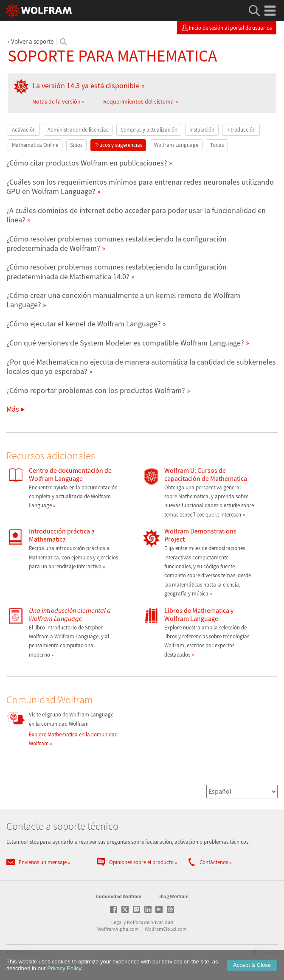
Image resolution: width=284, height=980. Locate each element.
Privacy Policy (64, 968)
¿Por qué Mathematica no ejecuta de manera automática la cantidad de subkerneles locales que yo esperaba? (141, 366)
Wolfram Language (176, 145)
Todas (217, 145)
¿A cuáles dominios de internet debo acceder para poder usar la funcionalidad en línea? (136, 215)
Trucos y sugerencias (118, 145)
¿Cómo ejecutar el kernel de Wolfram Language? (84, 324)
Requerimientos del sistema (138, 101)
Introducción (241, 130)
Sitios (76, 145)
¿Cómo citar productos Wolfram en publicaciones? (87, 163)
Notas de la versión (56, 101)
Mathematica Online (35, 145)
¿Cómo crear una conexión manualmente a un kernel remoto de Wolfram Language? (123, 300)
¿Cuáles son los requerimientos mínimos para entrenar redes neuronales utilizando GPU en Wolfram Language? (140, 187)
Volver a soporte (32, 41)
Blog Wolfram (174, 896)
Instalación (202, 130)
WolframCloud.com (166, 929)
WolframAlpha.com (118, 929)
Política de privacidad (150, 922)
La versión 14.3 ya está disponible (86, 86)
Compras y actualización (149, 130)
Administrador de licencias (78, 130)
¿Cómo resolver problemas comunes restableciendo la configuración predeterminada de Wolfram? (117, 243)
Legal (117, 922)
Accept (252, 965)
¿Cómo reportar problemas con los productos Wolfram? (96, 390)
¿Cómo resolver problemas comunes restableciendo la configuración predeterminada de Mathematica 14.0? (117, 271)
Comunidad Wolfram (119, 896)
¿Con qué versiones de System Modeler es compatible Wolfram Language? (125, 343)
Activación (24, 130)
